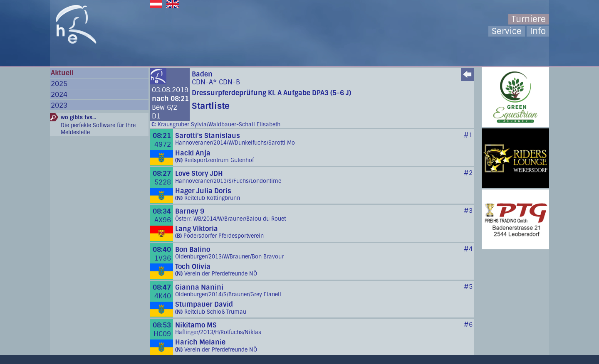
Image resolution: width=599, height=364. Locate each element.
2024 (59, 95)
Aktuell (62, 73)
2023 (59, 105)
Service (507, 31)
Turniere (529, 19)
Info (538, 31)
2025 (59, 84)
